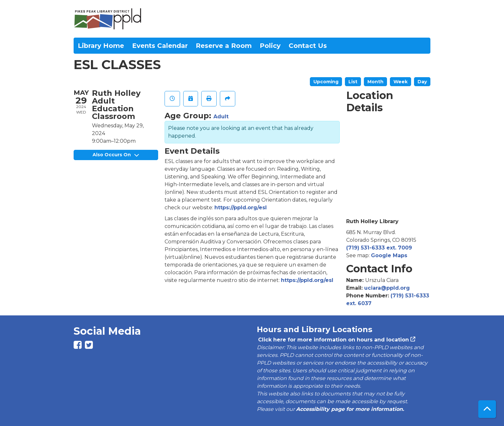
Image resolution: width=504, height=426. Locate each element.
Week (401, 82)
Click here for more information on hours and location (333, 340)
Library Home (101, 46)
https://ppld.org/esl (241, 208)
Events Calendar (160, 46)
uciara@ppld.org (387, 288)
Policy (270, 46)
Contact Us (308, 46)
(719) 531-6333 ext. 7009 (379, 248)
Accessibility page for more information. (350, 409)
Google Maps (389, 255)
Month (375, 82)
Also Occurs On (116, 155)
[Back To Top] (487, 409)
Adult (221, 117)
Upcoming (326, 82)
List (353, 82)
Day (422, 82)
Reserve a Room (224, 46)
